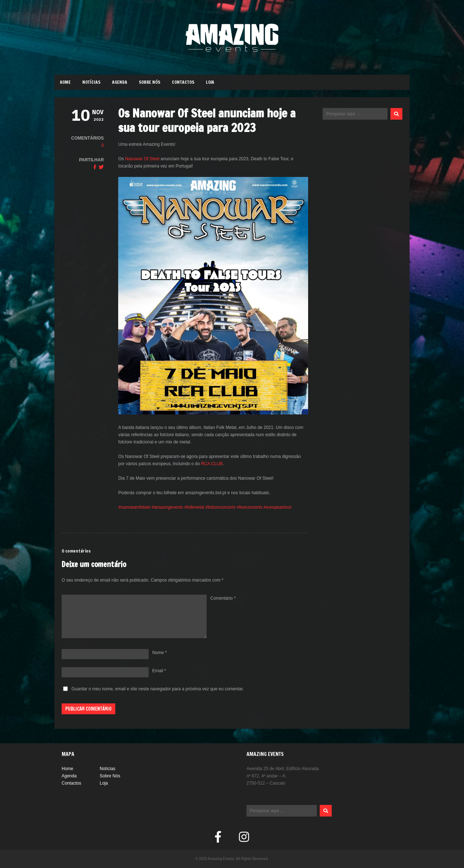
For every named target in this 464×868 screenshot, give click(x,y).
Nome (159, 653)
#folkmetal (194, 507)
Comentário (223, 598)
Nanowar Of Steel (142, 159)
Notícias (91, 82)
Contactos (183, 82)
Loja (210, 82)
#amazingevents (167, 507)
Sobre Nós (150, 82)
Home (65, 82)
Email (159, 671)
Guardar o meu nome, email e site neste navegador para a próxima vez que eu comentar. (158, 689)
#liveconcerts (249, 507)
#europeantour (277, 507)
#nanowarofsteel (134, 507)
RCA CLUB (212, 464)
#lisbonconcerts (220, 507)
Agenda (120, 82)
